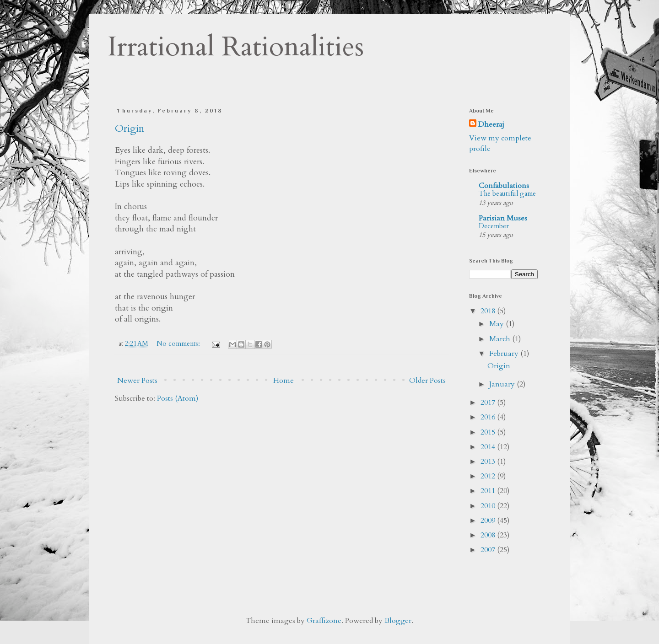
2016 (489, 417)
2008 (489, 535)
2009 (489, 521)
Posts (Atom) (178, 398)
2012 (489, 476)
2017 (489, 402)
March (501, 339)
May (497, 324)
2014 (489, 447)
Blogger (398, 621)
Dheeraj (491, 124)
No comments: (179, 344)
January (503, 384)
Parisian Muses (503, 218)
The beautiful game (507, 194)
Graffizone (324, 621)
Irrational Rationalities (236, 47)
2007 (489, 550)
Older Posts (427, 381)
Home (284, 381)
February (505, 354)
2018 (489, 311)
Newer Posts (137, 381)
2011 (489, 491)
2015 (489, 432)
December (494, 226)
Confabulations (504, 186)
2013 (489, 462)
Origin (130, 129)
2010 (489, 506)
